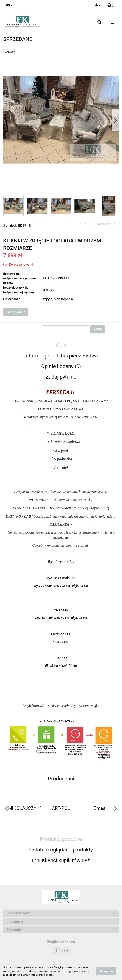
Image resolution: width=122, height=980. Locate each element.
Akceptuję (106, 971)
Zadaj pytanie (16, 312)
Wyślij (98, 329)
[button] (111, 5)
